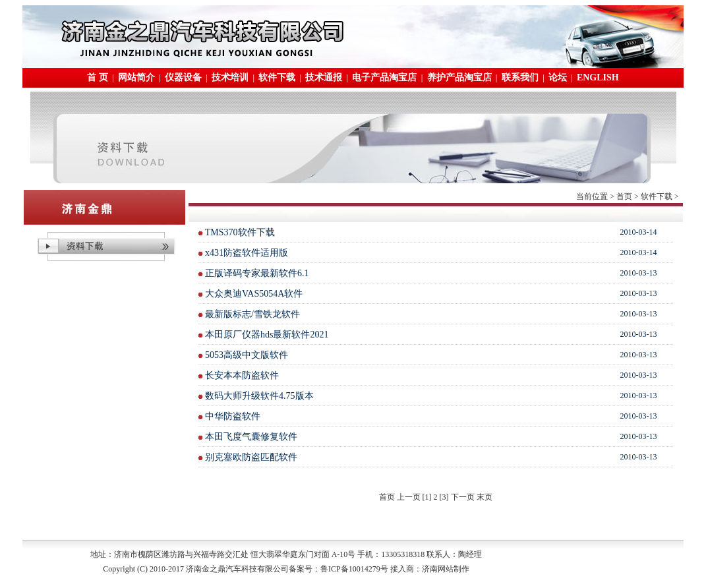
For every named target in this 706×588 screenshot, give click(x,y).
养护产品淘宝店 (459, 77)
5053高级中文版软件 (247, 355)
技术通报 (324, 77)
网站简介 (136, 77)
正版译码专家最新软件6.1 (257, 273)
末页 (485, 497)
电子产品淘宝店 (384, 77)
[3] (444, 497)
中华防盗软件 (233, 416)
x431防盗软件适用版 (247, 253)
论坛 (558, 77)
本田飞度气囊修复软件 (251, 437)
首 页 (98, 77)
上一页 (409, 497)
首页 (624, 196)
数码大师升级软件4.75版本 (259, 396)
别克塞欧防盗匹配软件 (251, 457)
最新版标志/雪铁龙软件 (252, 314)
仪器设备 (183, 77)
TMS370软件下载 (240, 232)
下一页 (463, 497)
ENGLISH (598, 77)
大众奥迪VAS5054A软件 (254, 294)
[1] (427, 497)
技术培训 (230, 77)
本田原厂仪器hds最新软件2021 (267, 335)
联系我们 (520, 77)
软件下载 (277, 77)
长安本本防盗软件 (242, 375)
